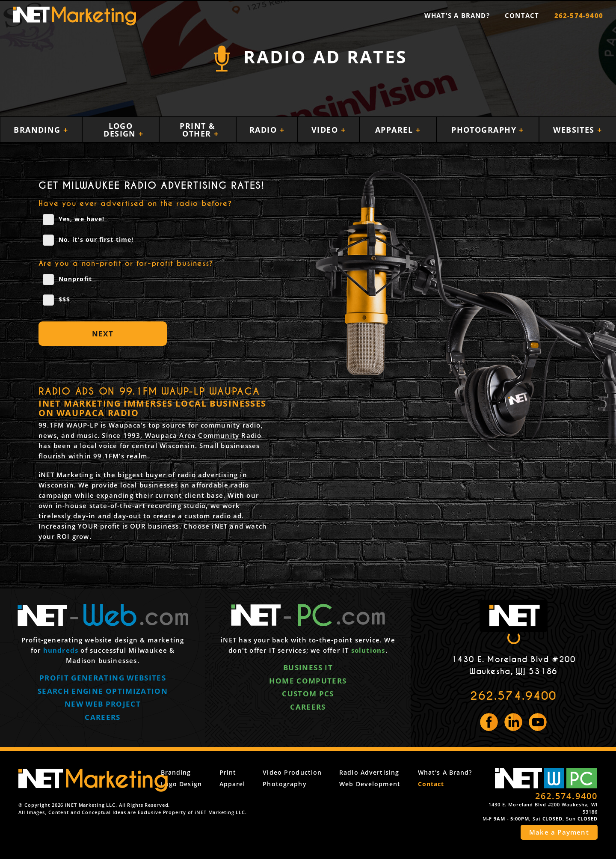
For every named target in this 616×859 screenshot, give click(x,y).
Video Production (303, 772)
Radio (265, 130)
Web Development (375, 784)
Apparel (395, 130)
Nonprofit (67, 279)
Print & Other (197, 130)
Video (326, 130)
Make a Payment (559, 832)
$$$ (56, 300)
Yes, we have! (74, 220)
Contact (522, 15)
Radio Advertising (375, 772)
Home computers (308, 681)
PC (581, 778)
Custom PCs (308, 694)
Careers (103, 718)
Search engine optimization (103, 691)
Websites (575, 130)
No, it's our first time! (88, 240)
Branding (38, 130)
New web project (103, 705)
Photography (485, 130)
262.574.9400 (514, 696)
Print (244, 772)
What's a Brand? (457, 15)
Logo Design (121, 130)
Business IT (308, 668)
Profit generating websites (103, 678)
